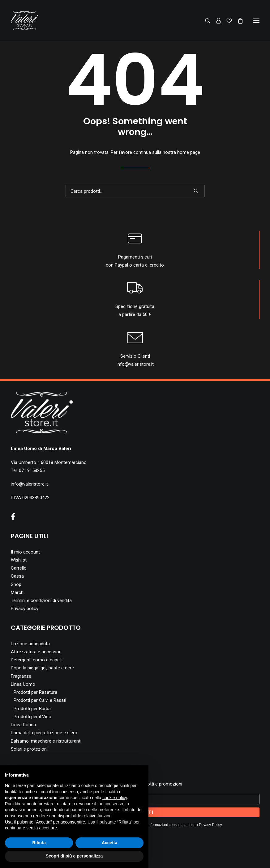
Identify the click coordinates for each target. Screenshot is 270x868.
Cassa (17, 576)
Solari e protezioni (29, 749)
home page (189, 152)
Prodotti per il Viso (32, 717)
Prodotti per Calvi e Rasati (40, 700)
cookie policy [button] (115, 798)
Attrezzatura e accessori (36, 652)
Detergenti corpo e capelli (37, 660)
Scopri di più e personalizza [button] (74, 856)
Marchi (18, 592)
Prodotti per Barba (32, 709)
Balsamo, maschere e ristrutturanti (46, 741)
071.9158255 (32, 470)
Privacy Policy (210, 825)
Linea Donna (23, 725)
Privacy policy (25, 609)
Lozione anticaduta (30, 644)
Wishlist (19, 560)
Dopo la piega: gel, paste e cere (42, 668)
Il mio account (25, 552)
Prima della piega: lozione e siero (44, 733)
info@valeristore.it (135, 364)
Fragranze (21, 676)
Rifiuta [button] (39, 843)
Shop (16, 584)
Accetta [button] (110, 843)
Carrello (19, 568)
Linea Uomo (23, 684)
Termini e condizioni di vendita (41, 600)
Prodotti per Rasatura (35, 692)
